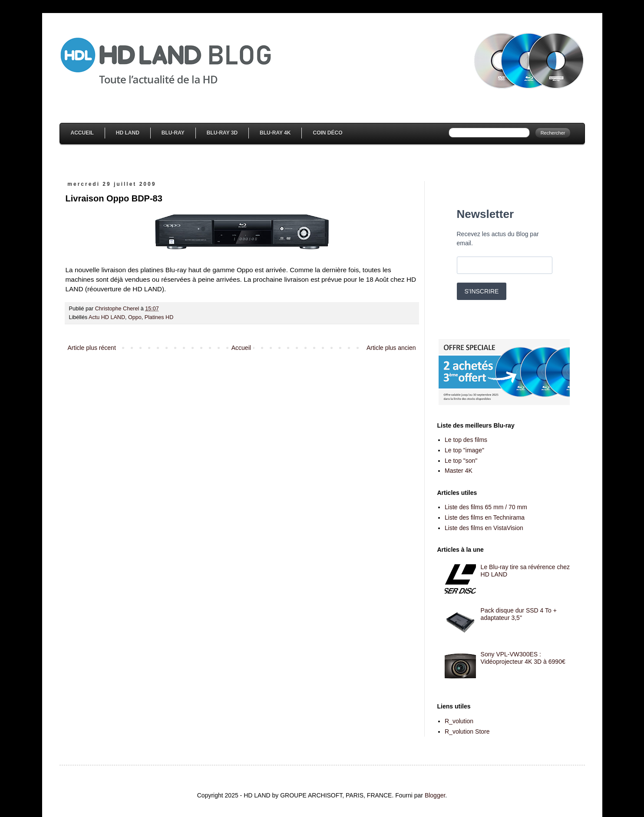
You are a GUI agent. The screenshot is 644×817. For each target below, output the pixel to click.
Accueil (82, 133)
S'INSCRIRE (482, 291)
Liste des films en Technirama (485, 517)
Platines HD (159, 317)
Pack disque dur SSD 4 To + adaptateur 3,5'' (519, 614)
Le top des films (466, 440)
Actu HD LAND (107, 317)
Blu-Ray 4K (275, 133)
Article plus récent (92, 348)
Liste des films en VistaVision (484, 528)
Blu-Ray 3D (222, 133)
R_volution (459, 721)
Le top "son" (461, 461)
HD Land (128, 133)
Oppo (135, 317)
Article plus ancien (391, 348)
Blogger (435, 795)
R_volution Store (467, 731)
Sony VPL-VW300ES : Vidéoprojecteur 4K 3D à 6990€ (523, 658)
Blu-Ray (173, 133)
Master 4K (459, 471)
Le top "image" (464, 450)
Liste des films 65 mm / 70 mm (486, 507)
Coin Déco (327, 133)
